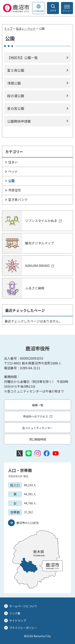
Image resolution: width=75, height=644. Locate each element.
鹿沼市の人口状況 (28, 523)
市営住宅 (15, 190)
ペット (13, 171)
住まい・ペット (26, 28)
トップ (8, 28)
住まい (13, 162)
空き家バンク (18, 199)
